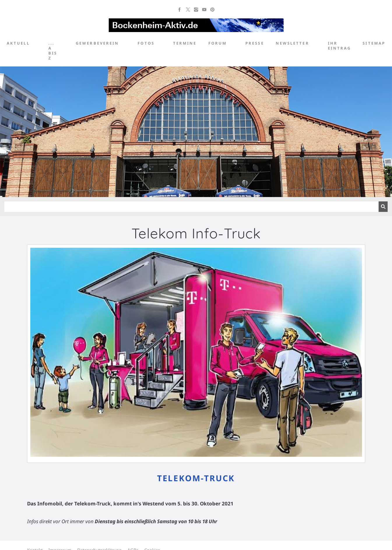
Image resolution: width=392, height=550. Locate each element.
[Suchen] (191, 207)
